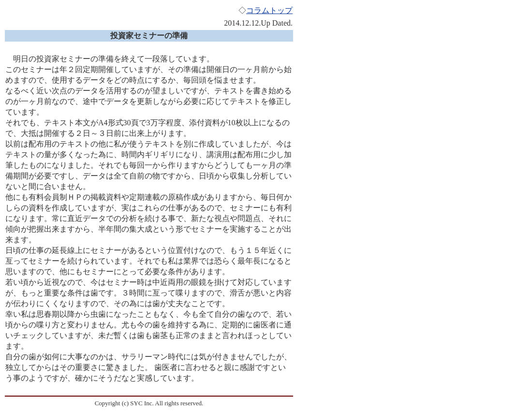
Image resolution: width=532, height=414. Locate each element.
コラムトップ (269, 10)
